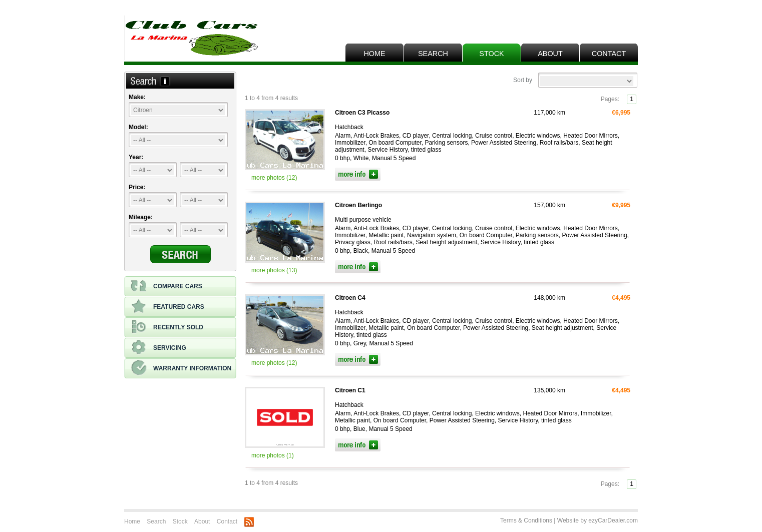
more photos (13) (274, 270)
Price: (137, 187)
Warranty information (181, 368)
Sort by (523, 80)
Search (433, 54)
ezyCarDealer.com (613, 520)
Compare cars (166, 286)
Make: (137, 97)
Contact (609, 54)
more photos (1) (273, 455)
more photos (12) (274, 178)
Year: (136, 157)
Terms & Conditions (526, 520)
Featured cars (167, 307)
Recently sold (167, 327)
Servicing (158, 348)
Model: (138, 127)
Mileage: (141, 217)
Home (374, 54)
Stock (491, 54)
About (550, 54)
